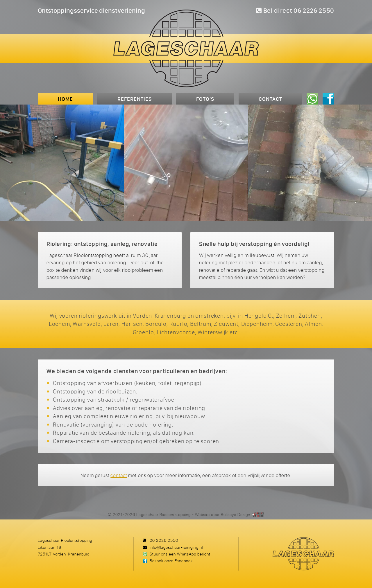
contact (119, 475)
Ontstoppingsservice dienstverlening (91, 10)
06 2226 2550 (164, 540)
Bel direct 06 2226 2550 (295, 10)
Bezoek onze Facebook (171, 561)
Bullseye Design (236, 514)
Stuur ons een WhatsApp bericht (180, 554)
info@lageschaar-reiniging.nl (176, 547)
